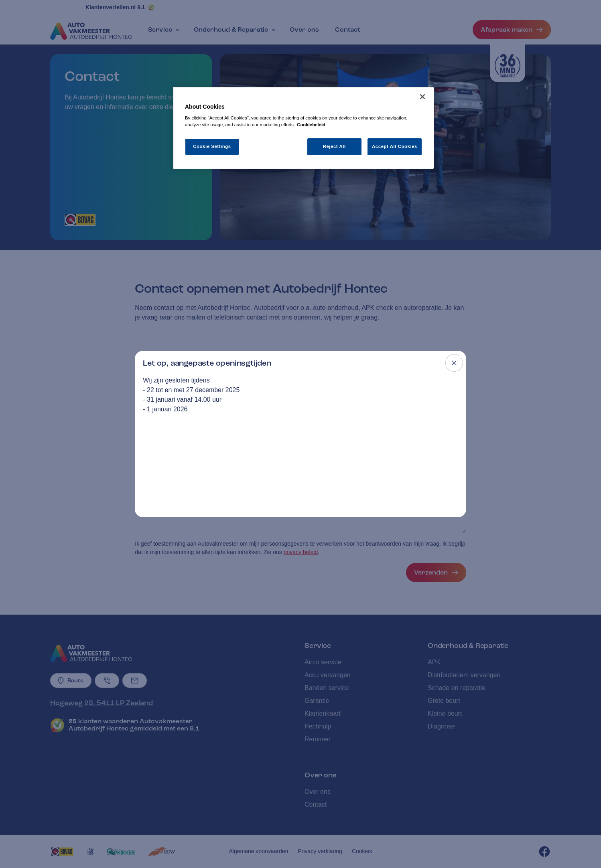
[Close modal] (454, 363)
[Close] (422, 97)
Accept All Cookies (395, 146)
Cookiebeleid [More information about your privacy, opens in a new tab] (311, 125)
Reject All (334, 146)
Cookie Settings (212, 146)
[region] (303, 128)
